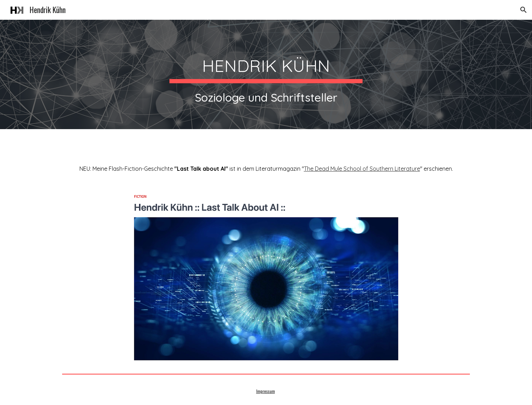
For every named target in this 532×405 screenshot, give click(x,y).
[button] (524, 10)
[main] (266, 74)
